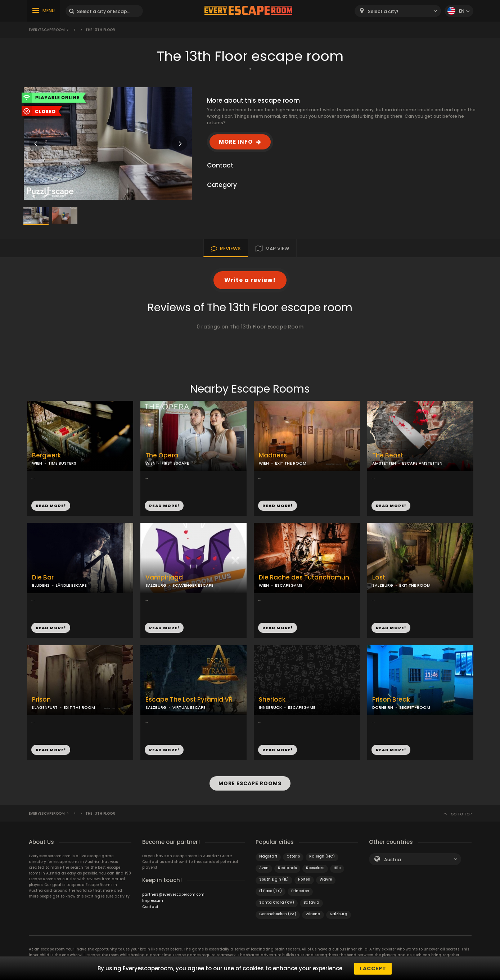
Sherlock (272, 700)
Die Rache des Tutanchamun (304, 578)
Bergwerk (46, 455)
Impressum (153, 900)
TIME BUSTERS (62, 463)
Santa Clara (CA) (277, 902)
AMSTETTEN (384, 463)
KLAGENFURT (45, 707)
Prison (41, 700)
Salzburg (339, 914)
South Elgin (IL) (274, 879)
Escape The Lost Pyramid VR (189, 700)
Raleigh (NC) (322, 856)
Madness (273, 455)
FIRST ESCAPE (175, 463)
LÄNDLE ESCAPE (71, 585)
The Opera (162, 455)
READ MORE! (51, 506)
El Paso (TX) (271, 890)
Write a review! (250, 280)
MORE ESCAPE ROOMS (250, 783)
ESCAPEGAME (289, 585)
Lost (379, 578)
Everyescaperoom (47, 30)
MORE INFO (236, 142)
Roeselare (315, 867)
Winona (313, 914)
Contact (150, 906)
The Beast (388, 455)
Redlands (287, 867)
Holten (304, 879)
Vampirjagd (164, 578)
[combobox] (398, 11)
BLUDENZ (41, 585)
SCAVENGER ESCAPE (193, 585)
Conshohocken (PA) (278, 914)
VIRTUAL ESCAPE (189, 707)
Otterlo (293, 856)
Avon (264, 867)
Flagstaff (268, 856)
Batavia (311, 902)
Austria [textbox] (393, 859)
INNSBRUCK (270, 707)
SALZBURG (156, 585)
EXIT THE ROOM (291, 463)
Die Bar (43, 578)
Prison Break (391, 700)
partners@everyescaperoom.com (173, 894)
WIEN (37, 463)
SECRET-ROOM (415, 707)
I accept (373, 968)
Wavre (326, 879)
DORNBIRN (383, 707)
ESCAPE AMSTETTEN (422, 463)
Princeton (300, 890)
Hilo (337, 867)
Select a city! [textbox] (383, 11)
